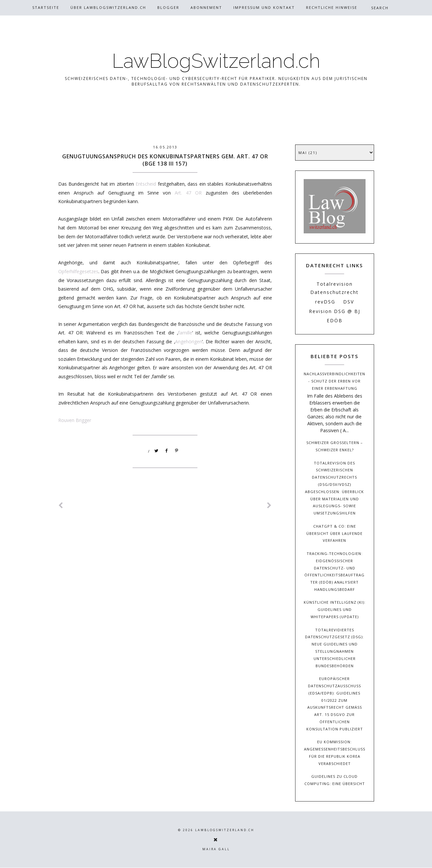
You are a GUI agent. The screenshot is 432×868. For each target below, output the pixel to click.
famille (185, 333)
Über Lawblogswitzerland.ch (108, 7)
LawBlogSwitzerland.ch (216, 61)
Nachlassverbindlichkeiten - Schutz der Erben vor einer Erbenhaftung (334, 381)
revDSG (325, 302)
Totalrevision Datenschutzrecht (334, 288)
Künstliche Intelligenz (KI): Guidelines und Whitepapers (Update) (335, 609)
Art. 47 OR (188, 193)
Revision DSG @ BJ (335, 311)
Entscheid (146, 184)
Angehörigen (189, 342)
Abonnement (206, 7)
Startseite (46, 7)
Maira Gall (216, 849)
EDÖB (335, 320)
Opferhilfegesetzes (78, 271)
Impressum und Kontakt (264, 7)
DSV (349, 302)
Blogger (168, 7)
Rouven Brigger (75, 420)
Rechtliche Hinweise (332, 7)
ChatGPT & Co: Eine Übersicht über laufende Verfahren (334, 533)
